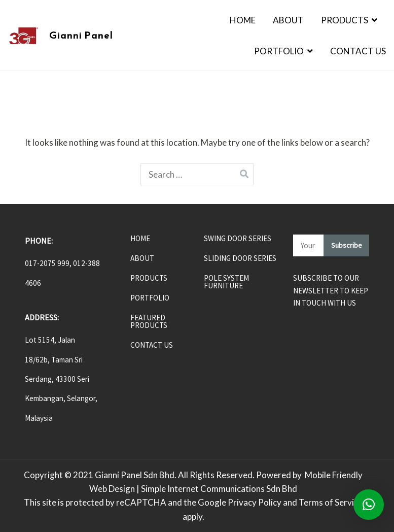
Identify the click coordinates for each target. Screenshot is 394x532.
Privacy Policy (255, 502)
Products (345, 20)
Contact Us (358, 51)
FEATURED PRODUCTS (149, 322)
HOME (140, 239)
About (288, 20)
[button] (369, 505)
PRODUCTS (149, 278)
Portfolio (279, 51)
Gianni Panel (81, 35)
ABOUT (142, 259)
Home (243, 20)
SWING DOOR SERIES (238, 239)
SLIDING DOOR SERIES (240, 259)
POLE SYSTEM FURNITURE (226, 282)
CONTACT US (152, 345)
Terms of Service (331, 502)
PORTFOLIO (150, 298)
